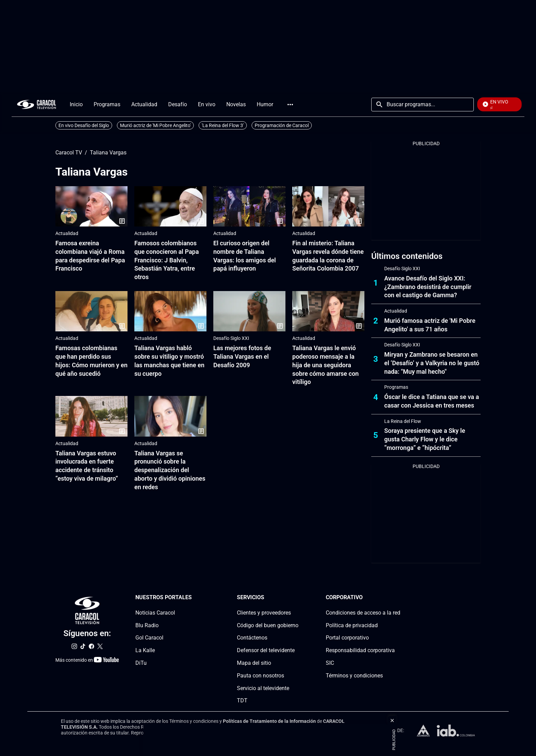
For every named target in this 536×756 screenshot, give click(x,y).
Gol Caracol (149, 638)
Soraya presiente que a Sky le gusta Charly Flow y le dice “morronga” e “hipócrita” (425, 439)
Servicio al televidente (263, 688)
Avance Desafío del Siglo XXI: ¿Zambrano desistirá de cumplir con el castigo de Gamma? (428, 287)
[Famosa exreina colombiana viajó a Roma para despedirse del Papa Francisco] (91, 207)
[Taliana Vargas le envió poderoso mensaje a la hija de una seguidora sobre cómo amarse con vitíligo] (328, 311)
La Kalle (145, 650)
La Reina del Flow (403, 421)
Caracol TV (69, 153)
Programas (396, 387)
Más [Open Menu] (290, 105)
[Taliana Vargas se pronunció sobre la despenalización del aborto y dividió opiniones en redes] (170, 416)
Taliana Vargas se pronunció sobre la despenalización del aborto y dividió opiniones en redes (170, 470)
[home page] (37, 104)
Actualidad (67, 233)
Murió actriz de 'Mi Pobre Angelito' (155, 125)
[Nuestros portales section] (194, 598)
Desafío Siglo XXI (231, 338)
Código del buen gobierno (268, 625)
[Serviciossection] (296, 598)
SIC (330, 663)
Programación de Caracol (282, 125)
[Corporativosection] (398, 598)
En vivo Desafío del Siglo (84, 125)
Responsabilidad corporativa (360, 650)
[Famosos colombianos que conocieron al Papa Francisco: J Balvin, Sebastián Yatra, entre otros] (170, 207)
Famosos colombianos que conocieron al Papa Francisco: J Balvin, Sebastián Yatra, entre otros (167, 260)
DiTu (141, 663)
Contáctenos (252, 638)
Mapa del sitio (254, 663)
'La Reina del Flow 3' (223, 125)
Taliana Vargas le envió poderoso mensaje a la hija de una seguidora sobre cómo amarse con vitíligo (325, 365)
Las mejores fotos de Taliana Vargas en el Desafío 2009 (242, 356)
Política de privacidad (352, 625)
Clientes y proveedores (264, 613)
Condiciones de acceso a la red (363, 613)
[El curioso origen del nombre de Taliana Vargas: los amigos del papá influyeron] (249, 207)
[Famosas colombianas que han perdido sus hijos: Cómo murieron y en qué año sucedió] (91, 311)
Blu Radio (147, 625)
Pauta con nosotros (260, 676)
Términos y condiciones (354, 676)
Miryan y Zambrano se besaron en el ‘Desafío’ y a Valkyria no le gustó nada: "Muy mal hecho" (432, 363)
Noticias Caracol (155, 613)
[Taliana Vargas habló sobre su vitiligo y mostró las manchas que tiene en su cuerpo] (170, 311)
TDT (242, 700)
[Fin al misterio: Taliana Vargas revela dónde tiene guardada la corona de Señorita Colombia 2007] (328, 207)
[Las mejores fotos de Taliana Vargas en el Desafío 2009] (249, 311)
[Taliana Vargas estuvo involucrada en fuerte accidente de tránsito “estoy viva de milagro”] (91, 416)
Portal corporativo (347, 638)
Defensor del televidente (266, 650)
